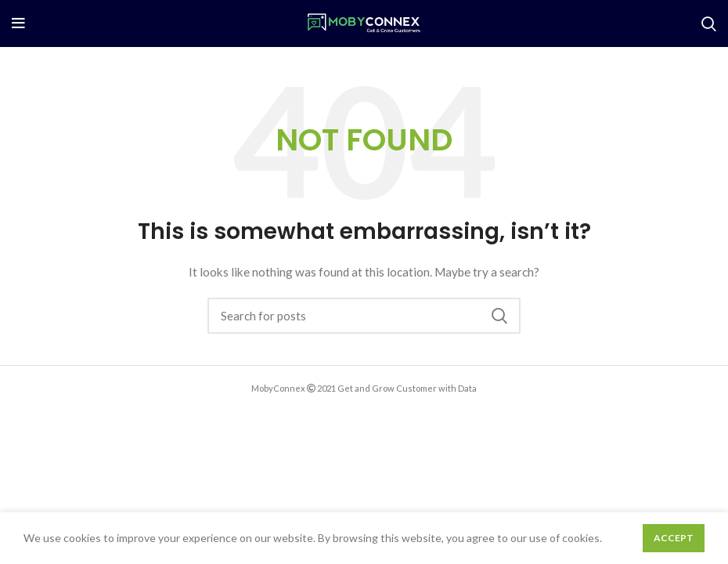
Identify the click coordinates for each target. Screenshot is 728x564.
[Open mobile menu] (18, 23)
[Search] (709, 23)
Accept (674, 538)
